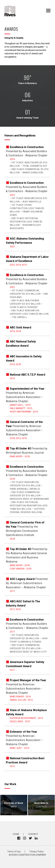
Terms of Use (14, 852)
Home (16, 834)
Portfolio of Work (14, 805)
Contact (33, 834)
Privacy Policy (37, 852)
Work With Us (41, 805)
